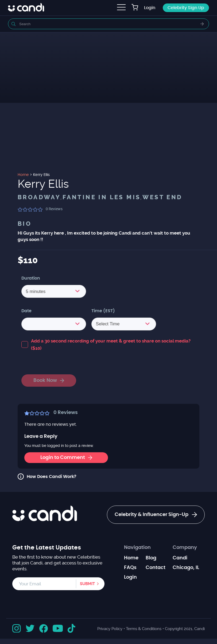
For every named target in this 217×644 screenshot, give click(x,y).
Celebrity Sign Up (186, 8)
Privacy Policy (110, 629)
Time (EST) (103, 311)
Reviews (54, 209)
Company (185, 548)
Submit (87, 584)
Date (26, 311)
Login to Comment (66, 458)
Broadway (39, 197)
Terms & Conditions (144, 629)
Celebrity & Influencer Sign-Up (156, 515)
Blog (151, 558)
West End (162, 197)
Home (131, 558)
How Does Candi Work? (52, 477)
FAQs (130, 568)
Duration (31, 278)
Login (150, 8)
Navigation (137, 548)
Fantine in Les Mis (102, 197)
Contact (156, 568)
